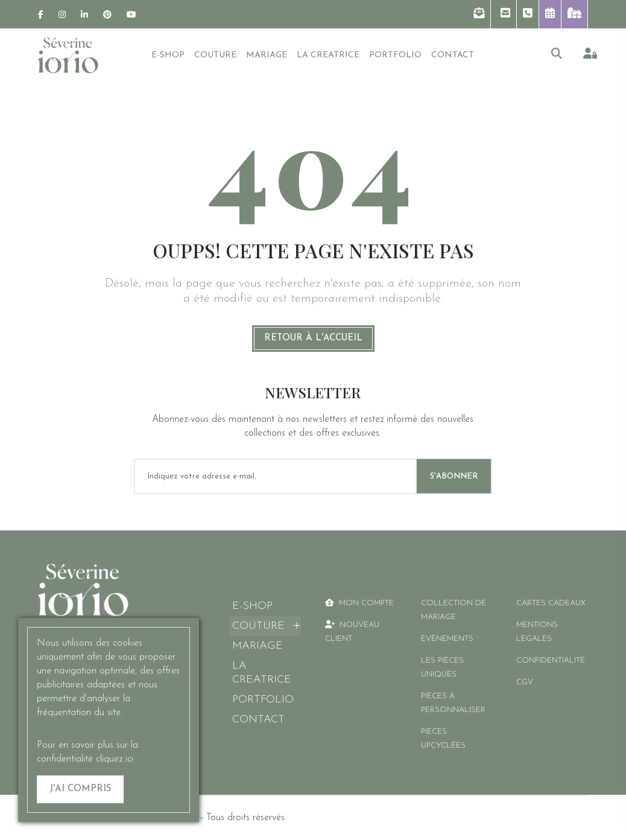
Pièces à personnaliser (453, 703)
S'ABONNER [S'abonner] (454, 476)
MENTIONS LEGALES (537, 632)
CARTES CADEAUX (551, 603)
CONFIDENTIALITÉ (551, 660)
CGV (525, 682)
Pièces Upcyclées (443, 739)
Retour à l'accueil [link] (313, 338)
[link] (41, 14)
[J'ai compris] (80, 789)
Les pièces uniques (442, 667)
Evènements (447, 639)
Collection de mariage (454, 610)
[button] (479, 14)
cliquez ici (115, 759)
